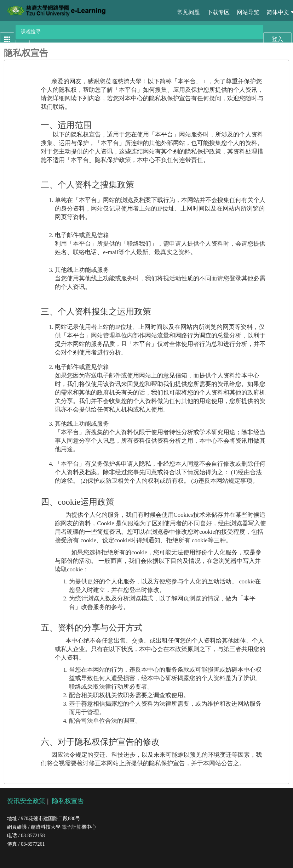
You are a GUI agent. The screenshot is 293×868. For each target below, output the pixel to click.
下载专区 (218, 12)
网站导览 (248, 12)
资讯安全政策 (26, 801)
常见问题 (189, 12)
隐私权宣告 (68, 801)
